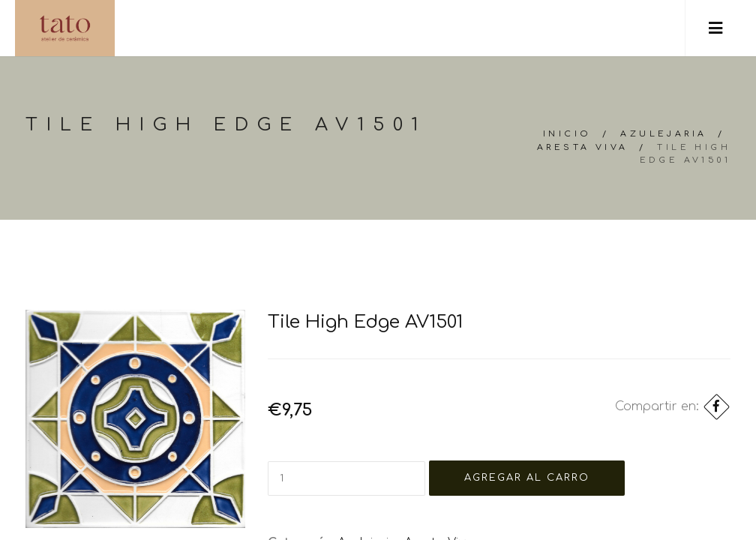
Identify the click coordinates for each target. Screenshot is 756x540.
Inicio (567, 134)
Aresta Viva (582, 147)
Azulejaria (663, 134)
